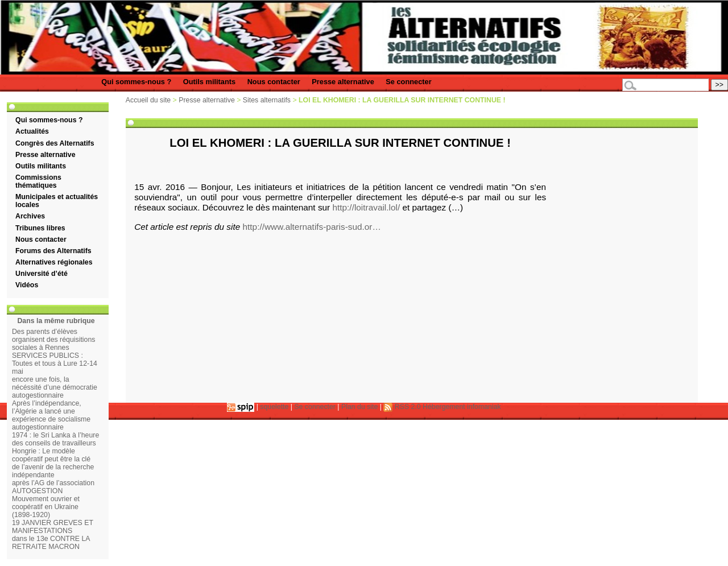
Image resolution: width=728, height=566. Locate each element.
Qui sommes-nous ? (136, 82)
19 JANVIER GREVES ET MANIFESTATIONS (53, 527)
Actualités (32, 131)
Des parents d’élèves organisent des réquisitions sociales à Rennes (53, 340)
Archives (30, 216)
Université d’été (42, 274)
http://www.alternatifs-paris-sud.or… (312, 227)
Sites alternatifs (267, 100)
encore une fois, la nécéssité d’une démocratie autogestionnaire (55, 387)
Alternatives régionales (54, 262)
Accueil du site (148, 100)
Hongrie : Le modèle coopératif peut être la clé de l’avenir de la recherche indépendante (53, 463)
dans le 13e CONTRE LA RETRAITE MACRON (51, 543)
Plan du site (359, 407)
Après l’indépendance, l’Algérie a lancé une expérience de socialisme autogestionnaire (51, 415)
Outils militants (209, 82)
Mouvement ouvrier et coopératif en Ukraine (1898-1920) (46, 507)
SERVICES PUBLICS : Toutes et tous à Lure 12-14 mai (55, 363)
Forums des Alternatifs (53, 251)
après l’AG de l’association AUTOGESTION (53, 487)
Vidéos (27, 285)
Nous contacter (274, 82)
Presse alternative (343, 82)
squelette (274, 407)
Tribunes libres (40, 228)
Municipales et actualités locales (57, 201)
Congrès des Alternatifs (55, 143)
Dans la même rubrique (56, 321)
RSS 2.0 (402, 407)
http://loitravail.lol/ (366, 207)
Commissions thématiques (38, 181)
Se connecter (408, 82)
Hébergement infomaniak (462, 407)
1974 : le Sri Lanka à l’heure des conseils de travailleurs (55, 439)
